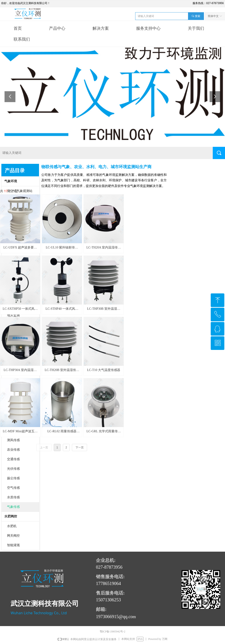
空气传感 (13, 488)
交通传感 (13, 459)
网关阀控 (13, 536)
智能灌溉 (13, 545)
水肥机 (12, 526)
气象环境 (11, 181)
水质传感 (13, 497)
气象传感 (13, 507)
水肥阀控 (11, 516)
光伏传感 (13, 469)
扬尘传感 (13, 478)
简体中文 (213, 16)
